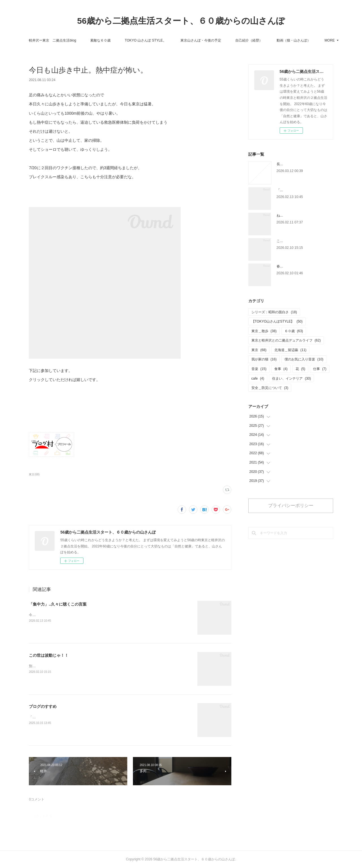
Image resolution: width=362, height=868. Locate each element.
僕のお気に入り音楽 (304, 359)
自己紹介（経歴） (270, 40)
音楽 (259, 369)
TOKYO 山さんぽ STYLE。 (167, 40)
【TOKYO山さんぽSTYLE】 (277, 321)
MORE (303, 40)
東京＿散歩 (264, 331)
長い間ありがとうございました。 (302, 164)
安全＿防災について (270, 388)
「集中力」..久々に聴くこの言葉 (58, 604)
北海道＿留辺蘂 (290, 350)
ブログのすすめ (43, 706)
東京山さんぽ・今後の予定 (222, 40)
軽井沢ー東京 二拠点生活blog (74, 40)
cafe (258, 378)
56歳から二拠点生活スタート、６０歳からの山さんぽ (181, 21)
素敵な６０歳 (122, 40)
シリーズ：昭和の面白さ (274, 312)
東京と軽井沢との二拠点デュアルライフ (286, 340)
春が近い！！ (287, 266)
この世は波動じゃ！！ (49, 655)
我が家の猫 (264, 359)
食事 (281, 369)
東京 (259, 350)
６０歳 (294, 331)
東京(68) (34, 474)
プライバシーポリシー (291, 505)
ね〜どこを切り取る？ (294, 216)
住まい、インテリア (291, 378)
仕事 (320, 369)
